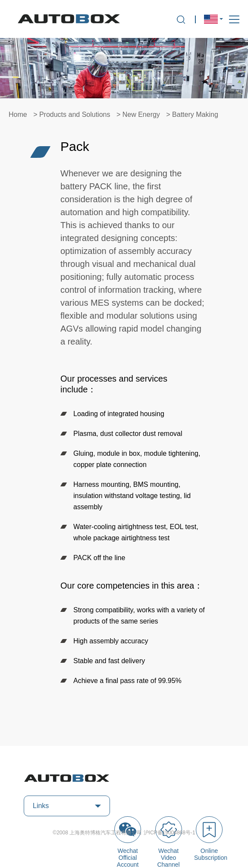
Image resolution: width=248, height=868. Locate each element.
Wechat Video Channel (169, 842)
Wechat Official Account (128, 842)
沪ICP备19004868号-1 (170, 833)
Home (18, 114)
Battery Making (195, 114)
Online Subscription (209, 839)
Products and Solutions (75, 114)
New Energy (141, 114)
